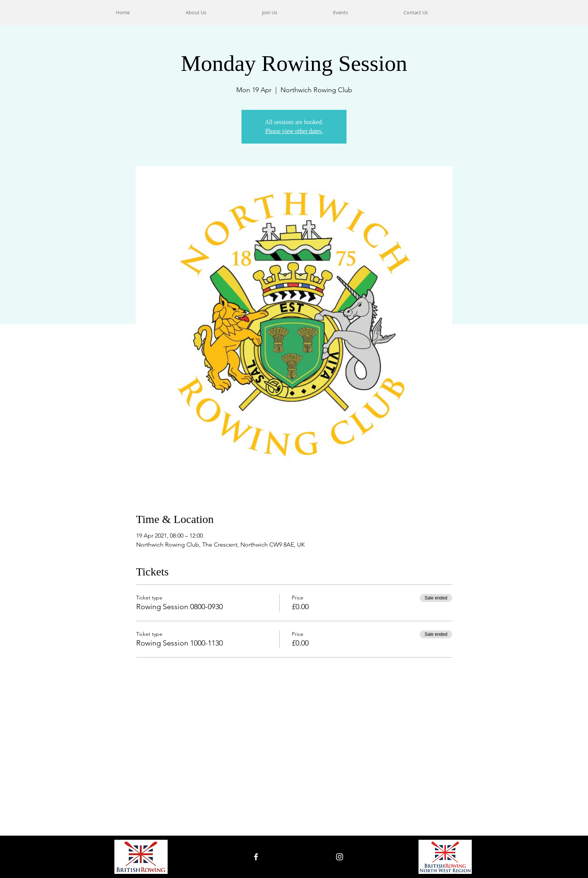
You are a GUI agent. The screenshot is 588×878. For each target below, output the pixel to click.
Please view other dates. (294, 131)
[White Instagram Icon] (340, 857)
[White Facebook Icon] (256, 857)
